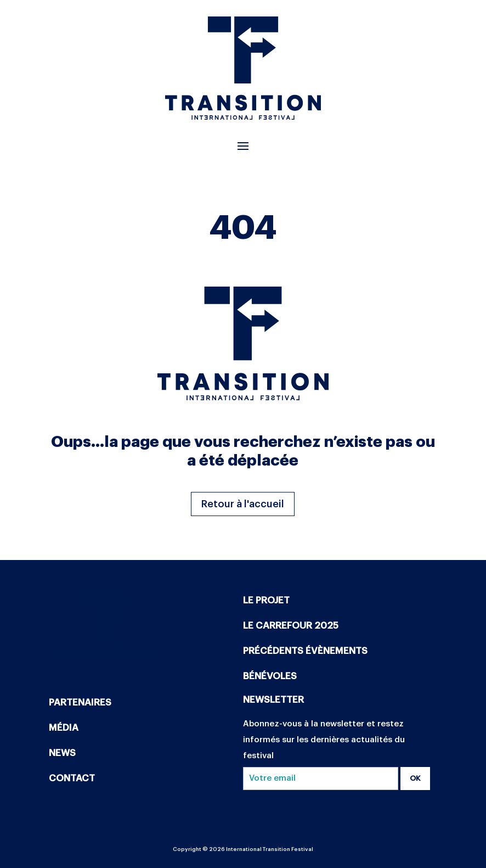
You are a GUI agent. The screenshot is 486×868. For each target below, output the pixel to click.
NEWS (62, 753)
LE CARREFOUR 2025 (291, 626)
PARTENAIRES (80, 702)
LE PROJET (266, 600)
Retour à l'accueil (243, 504)
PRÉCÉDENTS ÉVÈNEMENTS (305, 651)
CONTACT (72, 778)
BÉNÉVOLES (270, 676)
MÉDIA (64, 728)
